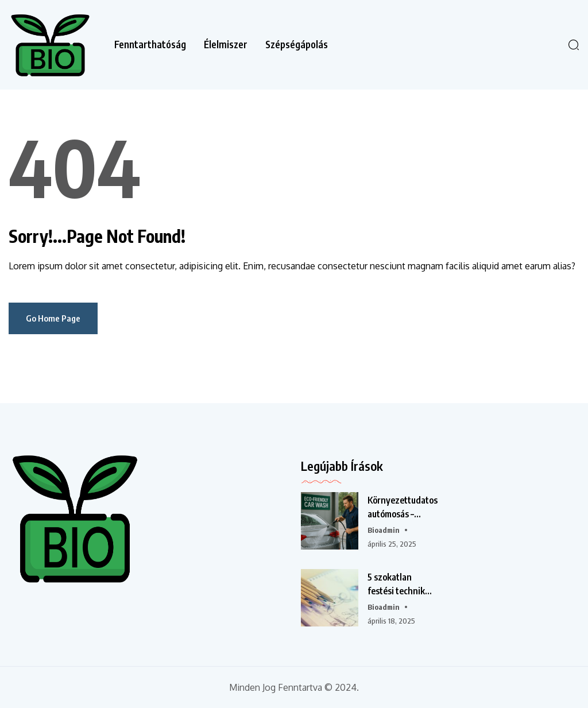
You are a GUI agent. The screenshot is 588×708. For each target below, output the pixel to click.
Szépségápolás (297, 45)
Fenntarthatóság (150, 45)
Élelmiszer (226, 45)
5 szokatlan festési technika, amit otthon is (400, 585)
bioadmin (384, 530)
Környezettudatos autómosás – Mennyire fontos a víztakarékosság (403, 508)
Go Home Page (53, 318)
